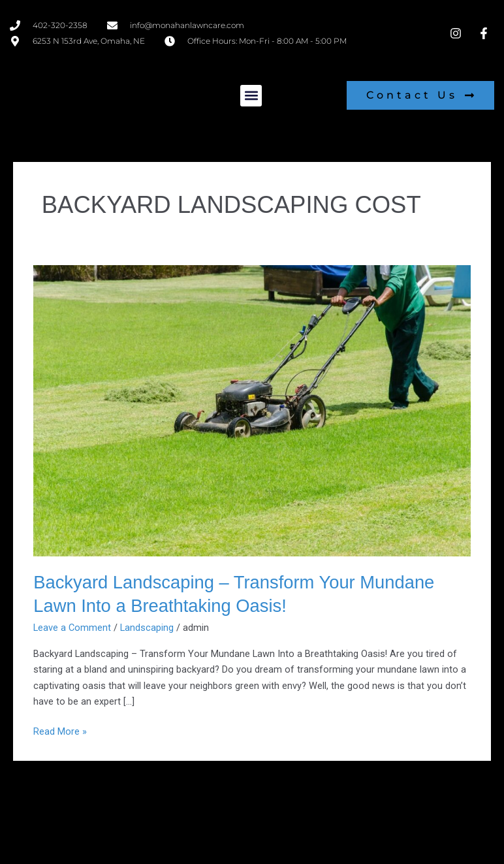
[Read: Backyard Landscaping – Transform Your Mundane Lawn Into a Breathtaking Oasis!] (252, 410)
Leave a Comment (72, 628)
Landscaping (147, 628)
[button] (251, 96)
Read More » (60, 730)
